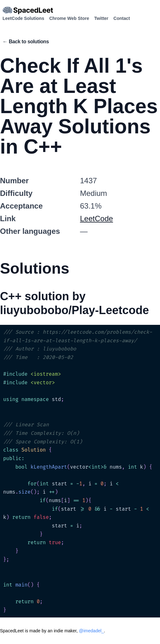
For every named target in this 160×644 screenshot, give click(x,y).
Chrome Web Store (69, 18)
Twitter (101, 18)
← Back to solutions (26, 42)
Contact (122, 18)
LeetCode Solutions (23, 18)
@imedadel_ (91, 631)
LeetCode (97, 219)
